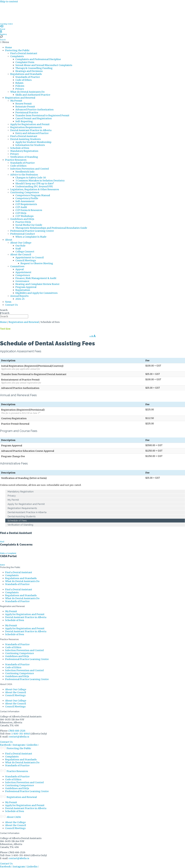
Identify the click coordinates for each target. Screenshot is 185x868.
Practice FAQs (23, 222)
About (9, 240)
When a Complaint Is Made (31, 237)
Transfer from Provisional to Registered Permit (42, 115)
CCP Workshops (24, 216)
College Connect (25, 252)
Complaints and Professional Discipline (38, 59)
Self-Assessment (25, 201)
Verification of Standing (24, 157)
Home (9, 47)
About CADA (14, 817)
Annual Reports (19, 296)
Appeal (20, 269)
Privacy (20, 89)
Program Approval (26, 287)
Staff (18, 249)
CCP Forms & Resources (29, 210)
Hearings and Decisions (29, 71)
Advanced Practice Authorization (34, 110)
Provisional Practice (27, 112)
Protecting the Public (17, 50)
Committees (17, 266)
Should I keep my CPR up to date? (35, 183)
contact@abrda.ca (19, 737)
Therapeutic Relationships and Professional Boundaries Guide (51, 228)
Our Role (20, 246)
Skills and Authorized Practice (33, 95)
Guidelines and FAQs (22, 219)
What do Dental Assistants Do (27, 92)
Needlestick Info (25, 172)
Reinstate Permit (25, 107)
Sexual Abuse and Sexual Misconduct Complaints (44, 65)
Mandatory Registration (24, 151)
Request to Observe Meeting (37, 263)
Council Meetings (26, 260)
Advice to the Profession (24, 175)
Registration (23, 290)
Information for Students (30, 145)
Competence (23, 275)
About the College (15, 822)
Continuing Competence (25, 192)
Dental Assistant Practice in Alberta (31, 130)
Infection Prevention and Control (30, 169)
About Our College (21, 243)
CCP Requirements (26, 204)
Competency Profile (27, 198)
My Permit (16, 101)
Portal (3, 29)
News (8, 302)
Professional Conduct (23, 234)
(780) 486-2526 (17, 731)
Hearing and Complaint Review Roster (37, 284)
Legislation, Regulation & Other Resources (35, 189)
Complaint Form (25, 62)
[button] (92, 42)
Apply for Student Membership (33, 142)
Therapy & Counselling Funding (34, 68)
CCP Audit (21, 207)
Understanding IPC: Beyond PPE (34, 186)
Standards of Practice (28, 77)
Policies (20, 86)
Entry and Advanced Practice (32, 133)
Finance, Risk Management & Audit (36, 278)
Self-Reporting (24, 121)
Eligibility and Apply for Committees (36, 293)
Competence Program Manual (33, 195)
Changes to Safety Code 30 (31, 178)
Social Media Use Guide (29, 225)
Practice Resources (16, 160)
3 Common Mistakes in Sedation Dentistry (40, 181)
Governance (22, 281)
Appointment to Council (30, 257)
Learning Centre (6, 24)
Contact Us (11, 305)
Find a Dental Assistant (24, 53)
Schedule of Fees (20, 148)
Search (3, 40)
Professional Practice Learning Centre (32, 231)
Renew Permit (24, 104)
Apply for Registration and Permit (30, 124)
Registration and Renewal (20, 98)
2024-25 (20, 299)
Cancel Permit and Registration (34, 118)
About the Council (21, 254)
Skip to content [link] (9, 1)
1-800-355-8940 (21, 734)
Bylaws (19, 83)
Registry (3, 34)
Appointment (23, 272)
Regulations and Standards (26, 74)
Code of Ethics (24, 80)
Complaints (17, 56)
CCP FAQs (21, 213)
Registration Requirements (26, 127)
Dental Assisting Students (26, 139)
